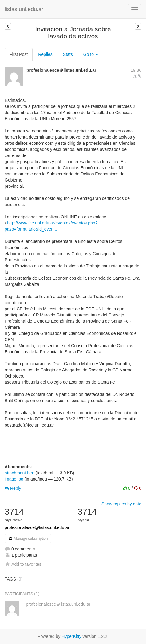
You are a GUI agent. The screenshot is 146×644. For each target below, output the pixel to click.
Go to (91, 54)
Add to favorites (23, 564)
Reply (13, 488)
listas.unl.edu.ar (24, 9)
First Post (19, 54)
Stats (68, 54)
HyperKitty (71, 636)
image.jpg (14, 479)
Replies (45, 54)
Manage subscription (28, 539)
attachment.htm (20, 473)
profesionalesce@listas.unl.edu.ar (37, 527)
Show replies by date (121, 504)
